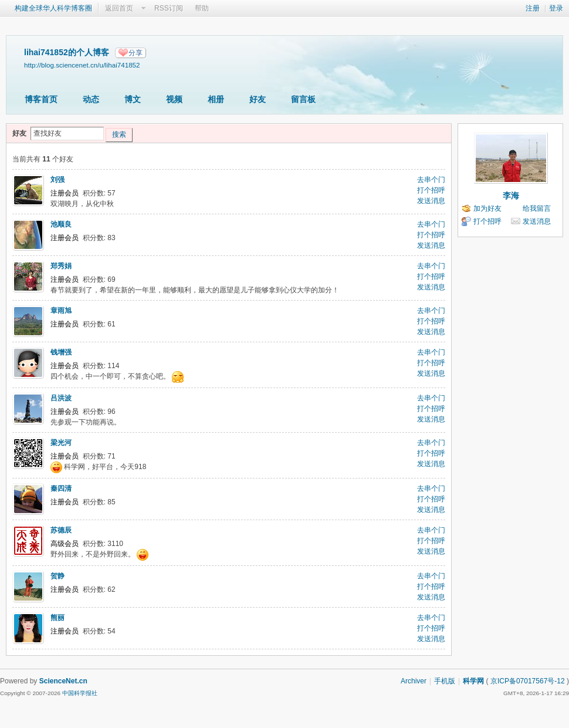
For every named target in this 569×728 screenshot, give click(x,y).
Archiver (414, 681)
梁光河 (61, 443)
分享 (136, 53)
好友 (258, 99)
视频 (174, 99)
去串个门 (431, 180)
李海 (511, 196)
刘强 (57, 180)
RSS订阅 (169, 8)
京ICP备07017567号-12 (528, 681)
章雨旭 (61, 311)
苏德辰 (61, 530)
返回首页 (119, 8)
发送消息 (431, 201)
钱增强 (61, 352)
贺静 (57, 576)
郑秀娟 (61, 266)
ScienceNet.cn (63, 681)
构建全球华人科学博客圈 (53, 8)
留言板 (303, 99)
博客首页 (41, 99)
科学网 (473, 681)
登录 (556, 8)
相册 (216, 99)
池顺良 (61, 224)
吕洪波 (61, 398)
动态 (91, 99)
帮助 (202, 8)
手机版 (445, 681)
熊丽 (57, 618)
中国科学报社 (80, 693)
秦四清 (61, 488)
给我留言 (537, 208)
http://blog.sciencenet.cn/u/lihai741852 (82, 65)
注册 (533, 8)
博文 (133, 99)
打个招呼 (431, 190)
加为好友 (487, 208)
